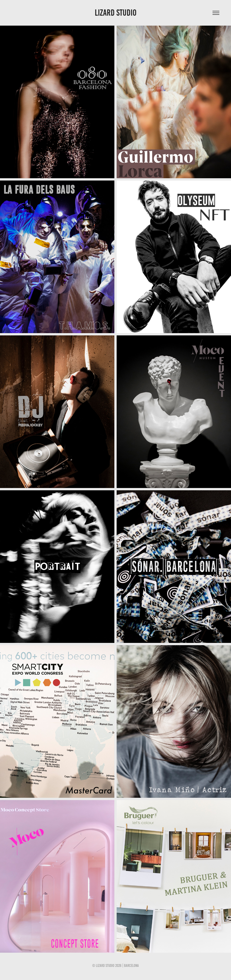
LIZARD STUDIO (116, 13)
